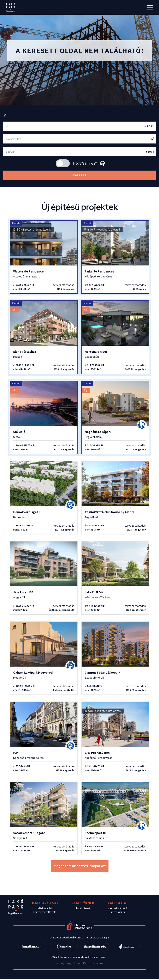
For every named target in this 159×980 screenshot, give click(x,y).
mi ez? (92, 163)
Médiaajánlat (45, 908)
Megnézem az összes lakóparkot (80, 866)
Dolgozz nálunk (93, 963)
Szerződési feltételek (45, 912)
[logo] (10, 7)
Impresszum (118, 912)
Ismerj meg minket (68, 963)
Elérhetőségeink (118, 908)
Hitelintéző (83, 908)
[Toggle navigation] (152, 7)
